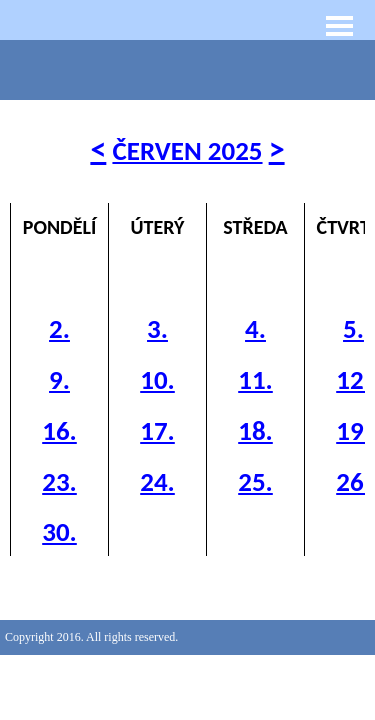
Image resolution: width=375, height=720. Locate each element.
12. (353, 379)
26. (353, 481)
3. (157, 328)
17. (157, 430)
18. (255, 430)
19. (353, 430)
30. (59, 531)
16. (59, 430)
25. (255, 481)
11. (255, 379)
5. (353, 328)
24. (157, 481)
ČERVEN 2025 (187, 150)
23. (59, 481)
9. (59, 379)
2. (59, 328)
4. (255, 328)
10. (157, 379)
